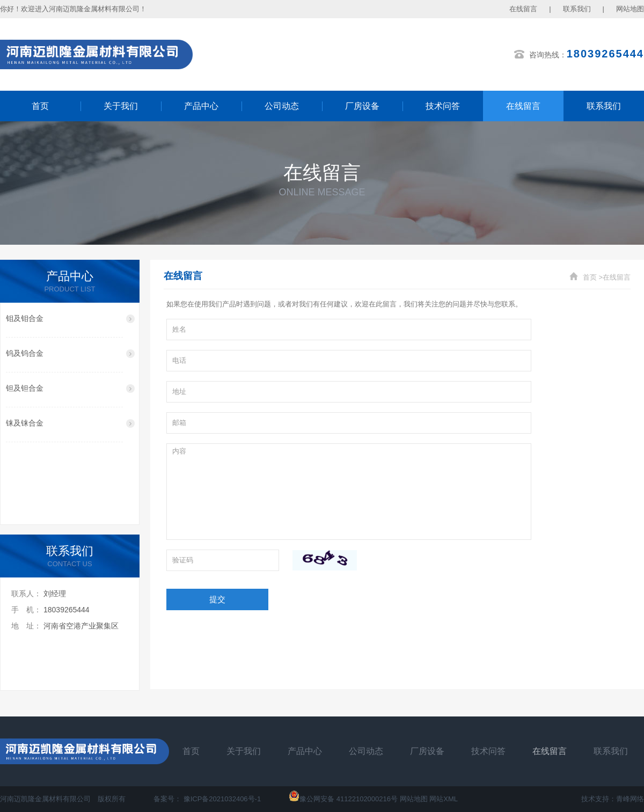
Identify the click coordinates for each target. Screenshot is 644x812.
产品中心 (201, 106)
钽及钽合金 (25, 388)
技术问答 (443, 106)
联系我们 (577, 9)
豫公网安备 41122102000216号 (343, 799)
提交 (217, 599)
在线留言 (523, 9)
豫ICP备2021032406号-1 (222, 799)
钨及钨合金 (25, 353)
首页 (40, 106)
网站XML (444, 799)
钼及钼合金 (25, 318)
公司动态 (282, 106)
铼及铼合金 (25, 423)
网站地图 (630, 9)
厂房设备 (362, 106)
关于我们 (121, 106)
